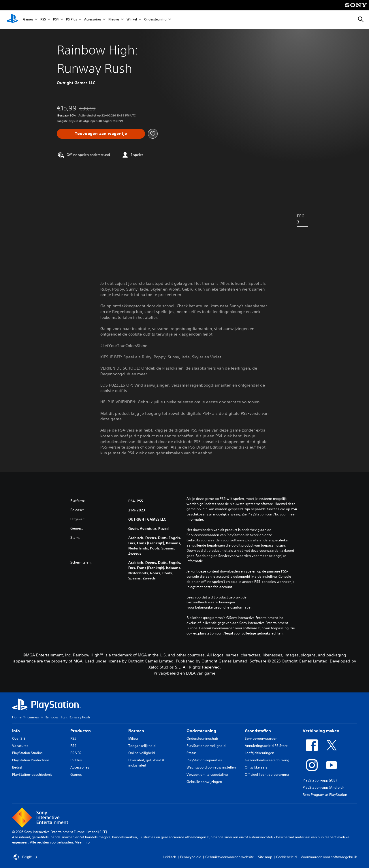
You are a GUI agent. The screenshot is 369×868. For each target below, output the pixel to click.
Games (28, 20)
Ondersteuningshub (202, 738)
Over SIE (19, 738)
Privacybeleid (191, 857)
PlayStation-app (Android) (323, 787)
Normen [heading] (136, 731)
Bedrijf (17, 767)
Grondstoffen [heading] (258, 731)
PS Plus (71, 20)
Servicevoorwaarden (261, 738)
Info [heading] (16, 731)
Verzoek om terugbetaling (207, 774)
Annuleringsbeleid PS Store (266, 746)
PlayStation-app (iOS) (320, 780)
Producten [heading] (81, 731)
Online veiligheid (142, 753)
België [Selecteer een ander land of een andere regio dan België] (26, 857)
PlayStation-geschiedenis (32, 774)
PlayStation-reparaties (204, 760)
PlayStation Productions (31, 760)
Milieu (133, 738)
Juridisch (169, 857)
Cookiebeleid (286, 857)
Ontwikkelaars (256, 767)
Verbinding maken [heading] (321, 731)
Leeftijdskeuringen (259, 753)
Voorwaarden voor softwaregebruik (329, 857)
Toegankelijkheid (142, 746)
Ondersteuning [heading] (201, 731)
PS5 (43, 20)
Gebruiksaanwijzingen (204, 782)
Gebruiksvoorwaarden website (230, 857)
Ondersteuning (155, 20)
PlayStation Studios (27, 753)
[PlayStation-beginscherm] (12, 20)
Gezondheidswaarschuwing (267, 760)
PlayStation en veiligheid (206, 746)
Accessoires (93, 20)
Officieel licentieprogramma (267, 774)
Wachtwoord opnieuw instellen (211, 767)
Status (192, 753)
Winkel (132, 20)
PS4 (56, 20)
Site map (265, 857)
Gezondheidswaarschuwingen (211, 602)
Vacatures (20, 746)
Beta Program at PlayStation (325, 795)
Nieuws (114, 20)
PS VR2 (76, 753)
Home (17, 717)
